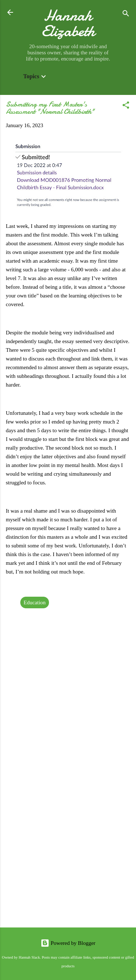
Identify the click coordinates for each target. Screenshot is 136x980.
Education (35, 602)
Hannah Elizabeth (68, 23)
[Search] (126, 15)
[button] (126, 106)
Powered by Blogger (68, 943)
